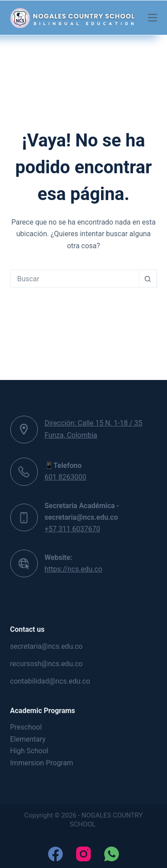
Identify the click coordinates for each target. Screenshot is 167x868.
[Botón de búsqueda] (148, 279)
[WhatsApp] (112, 854)
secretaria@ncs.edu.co (47, 646)
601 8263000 (65, 477)
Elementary (28, 739)
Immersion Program (42, 763)
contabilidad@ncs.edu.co (50, 681)
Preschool (26, 727)
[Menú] (153, 18)
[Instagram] (83, 854)
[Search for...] (75, 279)
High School (29, 751)
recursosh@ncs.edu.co (47, 664)
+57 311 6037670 (72, 529)
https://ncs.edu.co (73, 569)
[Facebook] (55, 854)
